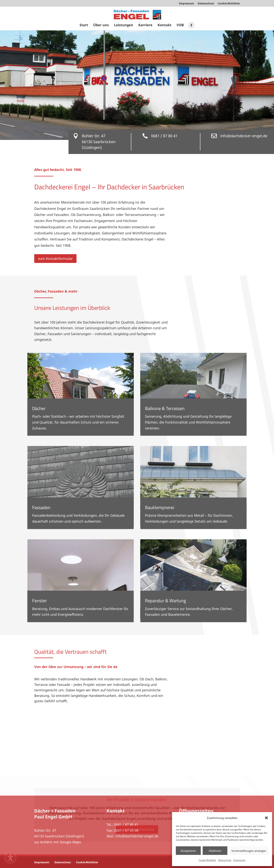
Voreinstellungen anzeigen (249, 851)
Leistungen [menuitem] (124, 25)
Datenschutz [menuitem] (206, 4)
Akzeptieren (188, 851)
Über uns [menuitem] (101, 25)
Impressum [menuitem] (187, 4)
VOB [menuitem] (180, 25)
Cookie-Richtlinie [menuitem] (229, 4)
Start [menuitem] (84, 25)
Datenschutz (225, 860)
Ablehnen (215, 851)
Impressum (239, 860)
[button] (266, 818)
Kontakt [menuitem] (164, 25)
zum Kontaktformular (55, 259)
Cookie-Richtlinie (207, 860)
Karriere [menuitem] (145, 25)
